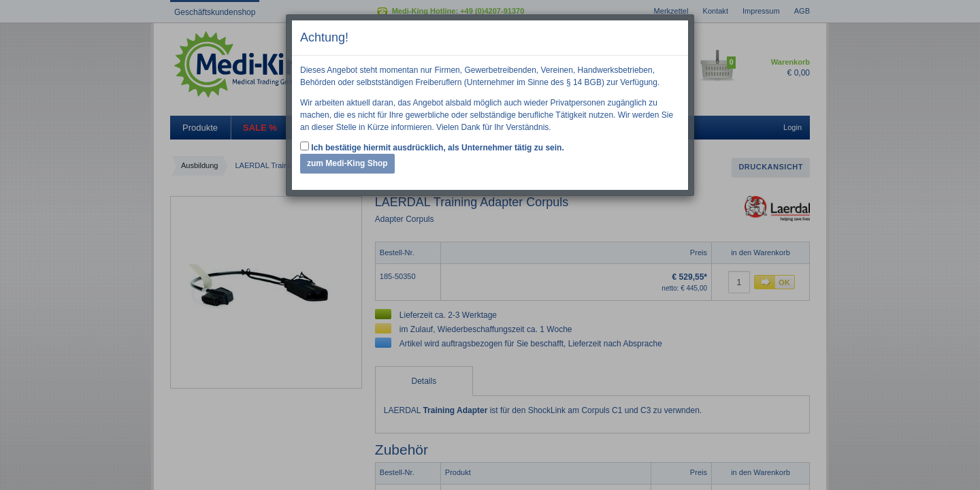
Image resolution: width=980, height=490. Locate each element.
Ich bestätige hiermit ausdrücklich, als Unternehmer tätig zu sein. (432, 147)
